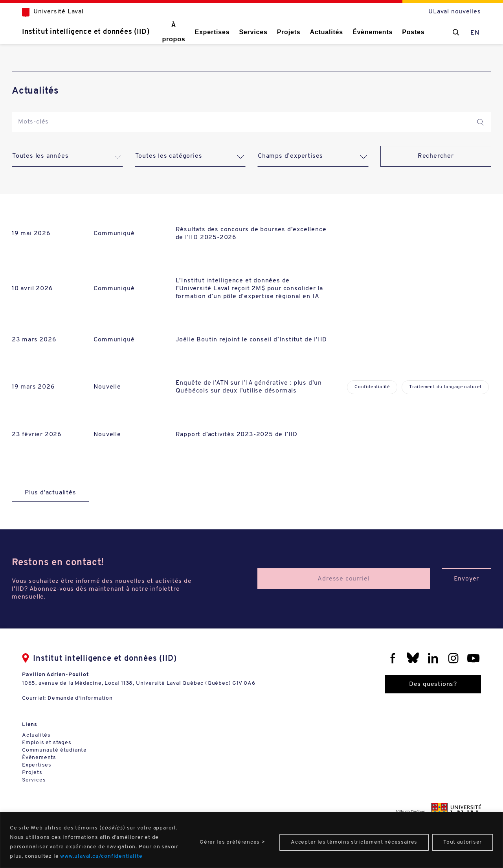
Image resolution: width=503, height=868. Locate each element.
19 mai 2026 (31, 234)
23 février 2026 (37, 435)
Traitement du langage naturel (445, 387)
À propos (173, 32)
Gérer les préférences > (232, 842)
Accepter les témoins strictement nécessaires (354, 842)
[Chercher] (456, 32)
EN (475, 33)
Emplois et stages (47, 743)
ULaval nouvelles (455, 12)
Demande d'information (80, 698)
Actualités (326, 32)
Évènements (373, 32)
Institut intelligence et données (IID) (86, 32)
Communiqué (114, 234)
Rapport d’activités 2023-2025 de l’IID (237, 435)
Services (253, 32)
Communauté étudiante (54, 750)
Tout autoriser (463, 842)
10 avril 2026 (32, 289)
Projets (289, 32)
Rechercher (436, 156)
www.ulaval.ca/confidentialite (101, 856)
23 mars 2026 (34, 340)
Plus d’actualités (50, 493)
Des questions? (433, 684)
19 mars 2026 (33, 387)
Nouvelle (107, 387)
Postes (413, 32)
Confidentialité (372, 387)
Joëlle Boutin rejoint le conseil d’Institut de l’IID (251, 340)
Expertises (212, 32)
